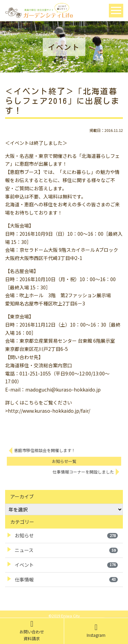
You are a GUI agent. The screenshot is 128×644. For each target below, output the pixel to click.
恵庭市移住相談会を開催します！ (45, 450)
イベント (66, 565)
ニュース (66, 550)
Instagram (96, 631)
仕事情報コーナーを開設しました (83, 472)
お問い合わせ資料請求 (32, 631)
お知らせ (66, 535)
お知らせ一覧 (64, 461)
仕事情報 (66, 579)
